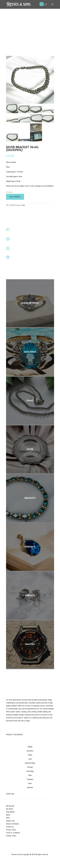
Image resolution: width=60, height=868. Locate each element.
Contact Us (10, 827)
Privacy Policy (11, 830)
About (8, 815)
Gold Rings (30, 771)
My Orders (10, 809)
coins (30, 759)
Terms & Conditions (13, 833)
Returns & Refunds (12, 824)
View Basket (10, 812)
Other (30, 775)
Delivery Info (10, 821)
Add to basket (15, 197)
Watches (30, 788)
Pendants (30, 779)
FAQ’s (8, 818)
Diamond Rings (30, 763)
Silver (23, 205)
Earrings (30, 767)
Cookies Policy (11, 836)
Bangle (30, 747)
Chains (30, 755)
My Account (10, 806)
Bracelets (30, 751)
